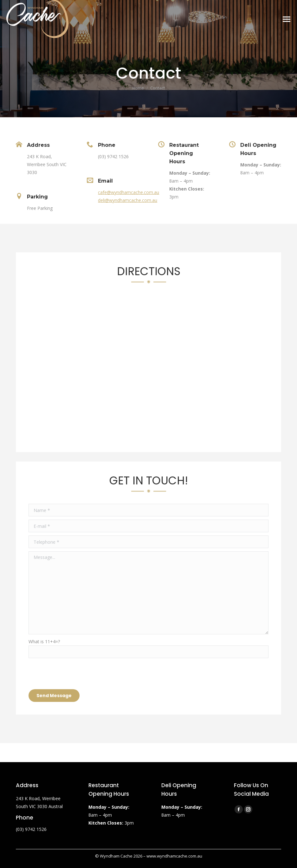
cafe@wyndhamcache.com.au (129, 192)
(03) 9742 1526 (31, 829)
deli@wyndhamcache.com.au (128, 200)
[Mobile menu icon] (287, 19)
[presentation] (77, 674)
